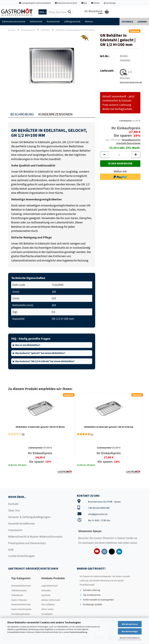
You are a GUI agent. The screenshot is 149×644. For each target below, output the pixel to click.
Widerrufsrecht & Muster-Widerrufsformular (35, 536)
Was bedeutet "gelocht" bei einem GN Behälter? (40, 353)
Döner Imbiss (47, 609)
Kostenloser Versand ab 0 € (66, 3)
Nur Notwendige (130, 631)
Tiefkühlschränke (19, 590)
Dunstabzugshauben (21, 614)
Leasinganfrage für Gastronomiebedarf (35, 3)
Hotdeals (127, 22)
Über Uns (14, 510)
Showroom (109, 538)
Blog (84, 3)
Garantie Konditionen (21, 523)
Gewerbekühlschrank (21, 604)
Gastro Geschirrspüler (21, 609)
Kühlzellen (46, 590)
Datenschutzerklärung (78, 632)
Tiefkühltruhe (17, 595)
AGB (11, 550)
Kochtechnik (53, 21)
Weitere (89, 21)
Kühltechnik (36, 21)
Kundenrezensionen (55, 114)
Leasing (142, 22)
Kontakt (95, 3)
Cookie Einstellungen (21, 556)
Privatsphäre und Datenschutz (27, 543)
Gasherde (46, 595)
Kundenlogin (110, 3)
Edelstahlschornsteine (14, 21)
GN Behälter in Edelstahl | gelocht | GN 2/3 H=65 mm (109, 427)
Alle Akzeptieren (130, 624)
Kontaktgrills (47, 614)
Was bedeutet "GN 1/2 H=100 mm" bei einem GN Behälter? (45, 361)
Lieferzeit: (107, 71)
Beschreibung (22, 114)
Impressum (15, 530)
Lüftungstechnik (72, 21)
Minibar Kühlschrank (51, 600)
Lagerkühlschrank (50, 586)
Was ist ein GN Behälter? (28, 345)
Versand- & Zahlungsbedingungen (29, 517)
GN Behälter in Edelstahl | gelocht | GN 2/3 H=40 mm (40, 427)
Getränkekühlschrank (21, 586)
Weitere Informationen (130, 638)
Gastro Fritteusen (19, 600)
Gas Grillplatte (48, 604)
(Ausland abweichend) (131, 82)
